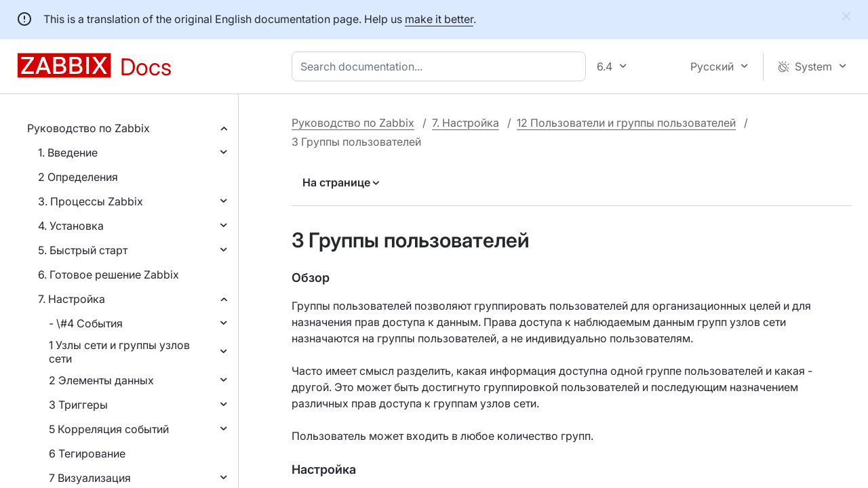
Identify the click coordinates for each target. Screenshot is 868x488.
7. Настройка (72, 299)
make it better (439, 19)
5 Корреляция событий (109, 429)
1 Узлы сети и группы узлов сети (119, 352)
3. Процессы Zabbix (91, 201)
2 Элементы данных (101, 380)
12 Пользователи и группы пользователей (626, 123)
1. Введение (68, 152)
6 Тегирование (87, 453)
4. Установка (71, 226)
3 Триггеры (78, 405)
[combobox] (441, 66)
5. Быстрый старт (83, 250)
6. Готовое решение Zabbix (108, 274)
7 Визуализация (90, 478)
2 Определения (78, 177)
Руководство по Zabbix (88, 128)
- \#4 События (86, 323)
